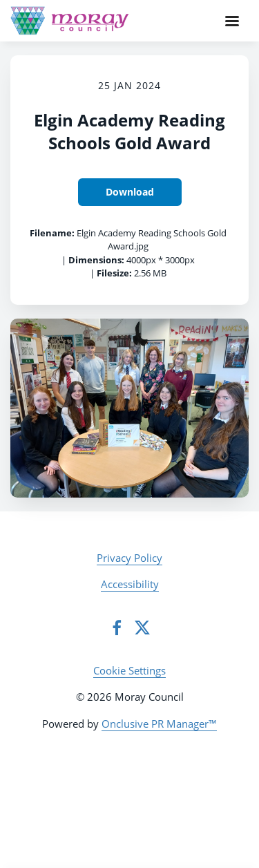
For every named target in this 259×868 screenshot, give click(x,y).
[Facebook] (117, 628)
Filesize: (114, 273)
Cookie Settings (129, 670)
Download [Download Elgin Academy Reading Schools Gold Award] (130, 192)
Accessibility (130, 584)
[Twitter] (142, 628)
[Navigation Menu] (232, 21)
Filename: (52, 233)
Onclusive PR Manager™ (159, 724)
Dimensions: (96, 260)
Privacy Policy (129, 558)
